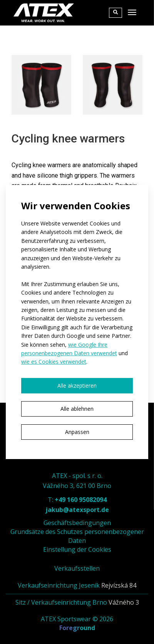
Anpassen (77, 432)
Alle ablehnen (77, 409)
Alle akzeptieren (77, 386)
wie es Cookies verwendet (54, 362)
